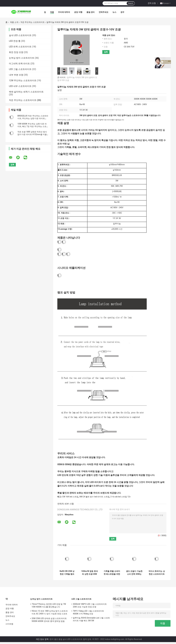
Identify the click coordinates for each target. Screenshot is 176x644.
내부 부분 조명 (16, 75)
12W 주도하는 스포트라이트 (23, 80)
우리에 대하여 (64, 12)
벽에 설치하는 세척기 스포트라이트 (26, 92)
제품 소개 (14, 22)
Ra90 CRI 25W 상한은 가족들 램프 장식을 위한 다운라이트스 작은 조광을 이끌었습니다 (67, 573)
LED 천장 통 (15, 41)
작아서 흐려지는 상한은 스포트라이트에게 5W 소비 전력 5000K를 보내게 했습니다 (157, 573)
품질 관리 (91, 12)
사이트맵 (9, 624)
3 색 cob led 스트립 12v (120, 497)
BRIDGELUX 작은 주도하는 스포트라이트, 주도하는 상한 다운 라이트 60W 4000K (33, 118)
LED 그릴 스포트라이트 (20, 69)
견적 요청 (152, 3)
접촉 (106, 52)
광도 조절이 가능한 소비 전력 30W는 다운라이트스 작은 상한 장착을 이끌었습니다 (134, 573)
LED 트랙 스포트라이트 (20, 47)
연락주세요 (104, 12)
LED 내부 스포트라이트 (20, 86)
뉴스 (114, 12)
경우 (122, 12)
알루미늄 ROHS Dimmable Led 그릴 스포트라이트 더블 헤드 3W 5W (91, 619)
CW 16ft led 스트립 (70, 497)
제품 (52, 12)
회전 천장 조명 (16, 52)
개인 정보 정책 (42, 639)
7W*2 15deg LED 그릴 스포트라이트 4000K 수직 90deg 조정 (88, 612)
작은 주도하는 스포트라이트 (33, 22)
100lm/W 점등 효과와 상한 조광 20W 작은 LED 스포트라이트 (89, 573)
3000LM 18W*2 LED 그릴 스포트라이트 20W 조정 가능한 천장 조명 (90, 605)
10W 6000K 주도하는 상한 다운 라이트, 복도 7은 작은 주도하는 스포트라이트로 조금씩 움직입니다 (33, 126)
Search (131, 3)
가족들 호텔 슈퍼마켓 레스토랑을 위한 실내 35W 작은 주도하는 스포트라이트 (112, 573)
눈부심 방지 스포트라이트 (22, 58)
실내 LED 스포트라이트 (20, 35)
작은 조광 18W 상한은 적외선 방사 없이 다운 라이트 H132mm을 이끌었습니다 (32, 134)
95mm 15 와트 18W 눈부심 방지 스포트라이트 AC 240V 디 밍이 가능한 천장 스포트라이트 (50, 613)
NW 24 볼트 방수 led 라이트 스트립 (94, 497)
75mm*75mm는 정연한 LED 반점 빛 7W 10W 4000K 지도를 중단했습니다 (49, 605)
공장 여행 (78, 12)
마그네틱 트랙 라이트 (19, 64)
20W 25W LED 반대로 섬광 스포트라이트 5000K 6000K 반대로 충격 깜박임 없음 (49, 620)
